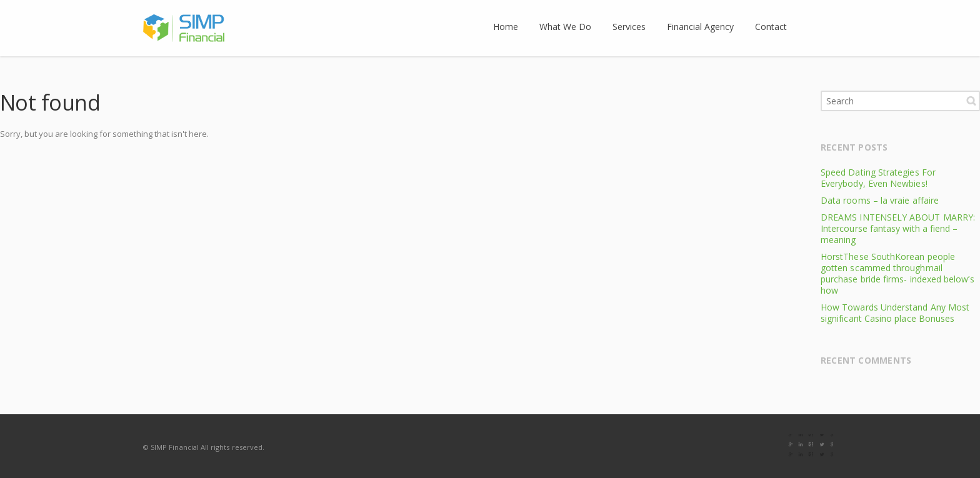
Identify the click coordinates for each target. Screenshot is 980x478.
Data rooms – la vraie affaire (880, 200)
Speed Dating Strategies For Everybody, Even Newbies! (878, 178)
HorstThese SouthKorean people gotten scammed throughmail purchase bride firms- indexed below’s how (897, 273)
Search (971, 101)
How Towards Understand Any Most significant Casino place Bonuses (895, 313)
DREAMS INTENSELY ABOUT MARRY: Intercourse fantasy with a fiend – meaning (898, 228)
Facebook (798, 447)
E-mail (824, 447)
